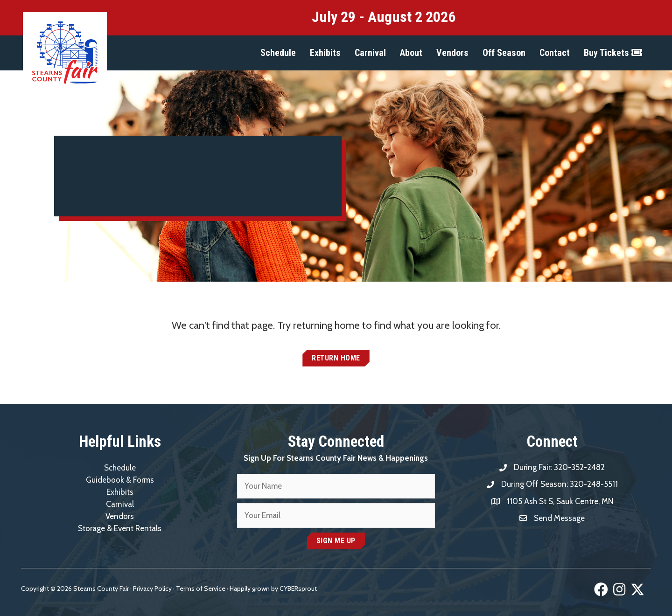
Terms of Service (201, 588)
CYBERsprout (298, 588)
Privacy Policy (152, 588)
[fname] (336, 486)
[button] (278, 53)
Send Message (559, 518)
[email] (336, 516)
